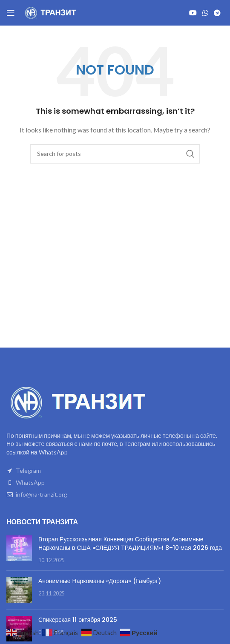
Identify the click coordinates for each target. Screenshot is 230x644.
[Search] (115, 154)
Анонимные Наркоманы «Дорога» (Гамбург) (100, 581)
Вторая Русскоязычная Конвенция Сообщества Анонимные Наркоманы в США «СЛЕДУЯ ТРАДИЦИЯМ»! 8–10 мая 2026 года (130, 543)
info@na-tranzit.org (42, 494)
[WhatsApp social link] (205, 13)
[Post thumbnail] (19, 550)
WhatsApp (30, 482)
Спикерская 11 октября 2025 (78, 620)
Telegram (28, 470)
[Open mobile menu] (11, 13)
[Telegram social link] (217, 13)
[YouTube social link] (193, 13)
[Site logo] (51, 12)
